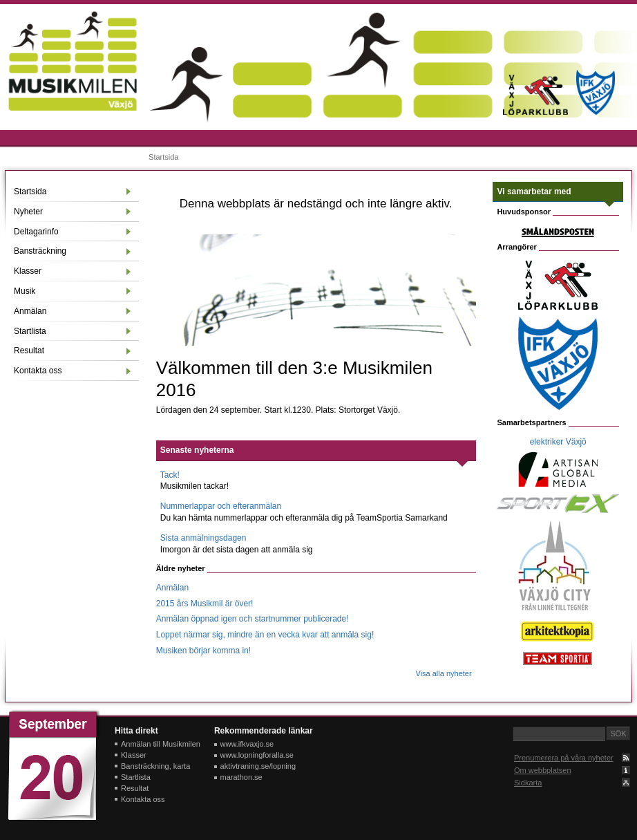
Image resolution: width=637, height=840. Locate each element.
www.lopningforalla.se (257, 755)
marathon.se (241, 777)
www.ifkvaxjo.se (247, 744)
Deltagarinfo (36, 232)
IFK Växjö (596, 92)
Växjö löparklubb (536, 94)
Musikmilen (73, 61)
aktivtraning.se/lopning (258, 766)
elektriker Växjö (558, 442)
